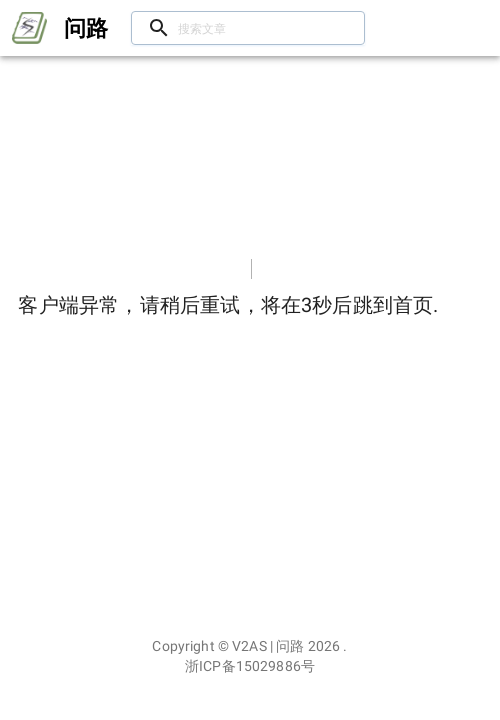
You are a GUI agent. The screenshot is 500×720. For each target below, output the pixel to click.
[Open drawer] (29, 28)
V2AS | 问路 (268, 646)
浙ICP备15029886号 (250, 666)
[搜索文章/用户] (248, 28)
